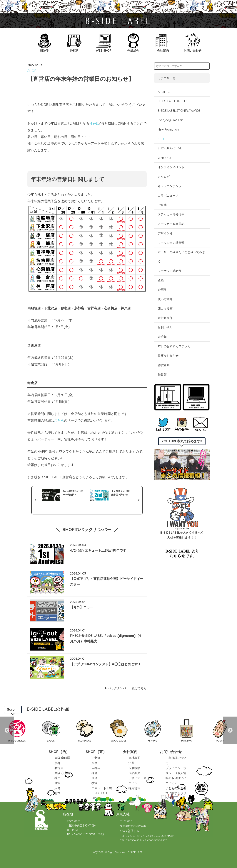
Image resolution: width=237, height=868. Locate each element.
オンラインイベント (171, 167)
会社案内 (130, 752)
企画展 (162, 290)
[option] (17, 730)
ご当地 (162, 205)
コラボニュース (168, 195)
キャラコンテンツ (170, 186)
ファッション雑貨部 (171, 243)
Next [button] (230, 730)
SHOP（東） (96, 752)
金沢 (57, 783)
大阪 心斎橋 (62, 773)
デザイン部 (165, 233)
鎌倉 (94, 773)
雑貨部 (162, 374)
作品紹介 (134, 773)
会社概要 (134, 758)
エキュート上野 (102, 788)
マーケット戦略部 (170, 271)
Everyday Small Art (171, 120)
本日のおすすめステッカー (176, 346)
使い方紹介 (165, 299)
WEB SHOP (165, 158)
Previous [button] (7, 730)
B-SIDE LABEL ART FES (173, 101)
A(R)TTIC (164, 92)
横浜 (94, 783)
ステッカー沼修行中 (171, 214)
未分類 (162, 337)
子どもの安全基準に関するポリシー (176, 793)
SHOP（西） (59, 752)
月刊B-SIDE (165, 327)
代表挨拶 (134, 768)
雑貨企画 (164, 365)
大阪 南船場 (62, 758)
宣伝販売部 (165, 318)
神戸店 (94, 123)
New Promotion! (168, 129)
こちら (59, 420)
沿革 (131, 763)
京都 (57, 763)
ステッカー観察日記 (171, 224)
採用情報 (134, 788)
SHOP (32, 71)
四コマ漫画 (165, 308)
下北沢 (96, 758)
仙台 (94, 778)
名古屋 (59, 768)
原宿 (94, 763)
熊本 (57, 793)
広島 (57, 788)
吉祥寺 (96, 768)
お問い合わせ (171, 752)
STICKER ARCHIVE (170, 148)
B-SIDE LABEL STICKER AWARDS (179, 111)
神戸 (57, 778)
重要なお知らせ (168, 356)
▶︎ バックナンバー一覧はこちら (126, 688)
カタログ (164, 177)
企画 (161, 280)
